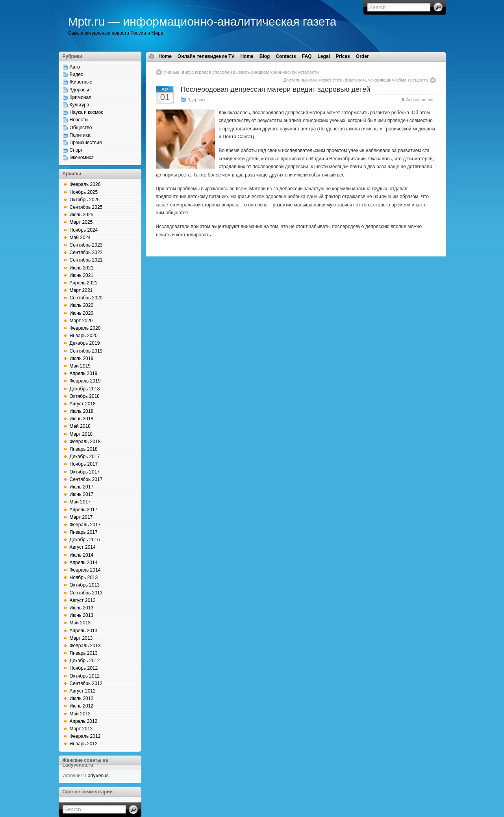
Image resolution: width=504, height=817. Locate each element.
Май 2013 (80, 623)
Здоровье (80, 90)
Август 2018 (83, 404)
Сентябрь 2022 (86, 253)
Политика (80, 135)
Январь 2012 (84, 744)
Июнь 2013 (82, 615)
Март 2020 (81, 321)
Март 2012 (81, 729)
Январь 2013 (84, 653)
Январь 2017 (84, 532)
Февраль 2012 (85, 736)
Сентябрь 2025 (86, 207)
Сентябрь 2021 (86, 260)
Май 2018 (80, 426)
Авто (75, 67)
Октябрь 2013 (85, 585)
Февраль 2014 (85, 570)
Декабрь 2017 (85, 457)
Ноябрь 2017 (84, 464)
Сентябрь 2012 (86, 683)
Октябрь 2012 (85, 676)
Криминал (81, 97)
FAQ (307, 56)
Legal (323, 56)
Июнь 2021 (82, 275)
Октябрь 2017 (85, 472)
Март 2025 (81, 222)
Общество (81, 128)
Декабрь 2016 (85, 540)
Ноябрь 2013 (84, 577)
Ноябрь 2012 (84, 668)
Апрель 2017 (84, 510)
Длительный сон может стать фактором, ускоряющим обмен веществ (356, 80)
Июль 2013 (82, 608)
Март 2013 (81, 638)
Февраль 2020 (85, 328)
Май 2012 (80, 714)
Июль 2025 (82, 215)
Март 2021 (81, 290)
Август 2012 (83, 691)
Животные (81, 82)
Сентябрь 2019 (86, 351)
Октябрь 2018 (85, 396)
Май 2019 (80, 366)
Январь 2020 (84, 336)
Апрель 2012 (84, 721)
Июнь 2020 (82, 313)
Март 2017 (81, 517)
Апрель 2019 (84, 373)
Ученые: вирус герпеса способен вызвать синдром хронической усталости (241, 72)
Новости (79, 120)
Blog (265, 56)
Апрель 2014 (84, 563)
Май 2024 (80, 238)
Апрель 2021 (84, 283)
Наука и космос (87, 112)
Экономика (82, 158)
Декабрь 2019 (85, 343)
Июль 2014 (82, 555)
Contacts (286, 56)
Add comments (420, 100)
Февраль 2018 (85, 442)
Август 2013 (83, 600)
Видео (77, 74)
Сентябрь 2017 (86, 479)
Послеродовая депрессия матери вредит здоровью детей (276, 89)
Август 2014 (83, 547)
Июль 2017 (82, 487)
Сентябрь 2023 (86, 245)
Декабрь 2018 (85, 389)
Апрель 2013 (84, 631)
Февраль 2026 (85, 184)
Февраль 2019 (85, 381)
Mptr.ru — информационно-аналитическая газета (202, 21)
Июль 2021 (82, 268)
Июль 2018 (82, 411)
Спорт (76, 150)
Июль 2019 (82, 358)
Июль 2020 (82, 305)
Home (165, 56)
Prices (343, 56)
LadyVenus (97, 776)
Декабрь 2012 (85, 661)
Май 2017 (80, 502)
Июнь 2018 (82, 419)
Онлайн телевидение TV (206, 56)
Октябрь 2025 (85, 200)
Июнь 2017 (82, 494)
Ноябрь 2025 (84, 192)
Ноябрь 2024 (84, 230)
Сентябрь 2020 (86, 298)
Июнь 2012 (82, 706)
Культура (80, 105)
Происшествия (86, 143)
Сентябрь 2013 (86, 593)
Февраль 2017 (85, 525)
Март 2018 (81, 434)
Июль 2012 (82, 698)
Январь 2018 (84, 449)
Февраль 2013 (85, 646)
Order (362, 56)
